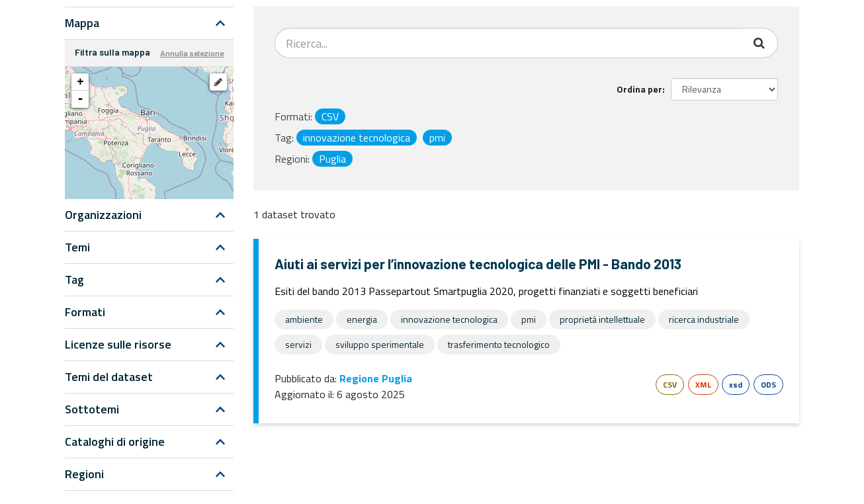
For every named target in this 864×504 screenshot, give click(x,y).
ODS (768, 385)
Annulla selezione (192, 53)
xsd (736, 385)
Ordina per (639, 89)
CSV (670, 385)
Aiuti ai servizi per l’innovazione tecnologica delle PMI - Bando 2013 (478, 264)
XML (703, 385)
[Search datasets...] (509, 43)
